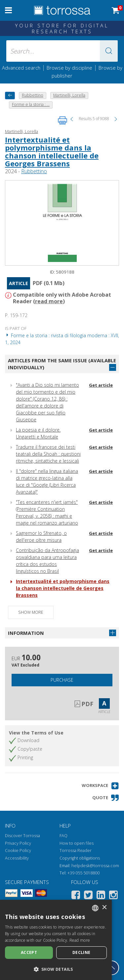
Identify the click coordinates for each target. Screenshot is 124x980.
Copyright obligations (80, 858)
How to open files (77, 843)
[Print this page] (62, 120)
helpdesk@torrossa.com (95, 866)
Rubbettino (34, 171)
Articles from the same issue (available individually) (62, 364)
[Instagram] (113, 896)
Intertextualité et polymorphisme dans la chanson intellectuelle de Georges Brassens (52, 152)
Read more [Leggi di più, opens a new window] (80, 940)
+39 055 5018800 (83, 873)
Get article (101, 385)
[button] (109, 51)
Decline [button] (82, 952)
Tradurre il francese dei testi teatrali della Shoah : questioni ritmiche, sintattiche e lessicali (48, 454)
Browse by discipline (69, 68)
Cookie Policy (18, 850)
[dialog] (56, 940)
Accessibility (17, 858)
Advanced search (21, 68)
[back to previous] (10, 96)
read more (49, 301)
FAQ (63, 836)
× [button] (104, 908)
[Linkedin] (101, 896)
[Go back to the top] (112, 968)
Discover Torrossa (22, 836)
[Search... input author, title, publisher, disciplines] (62, 51)
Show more (31, 612)
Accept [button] (29, 952)
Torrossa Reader (76, 850)
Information (26, 633)
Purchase (62, 680)
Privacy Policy (18, 843)
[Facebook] (76, 896)
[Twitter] (88, 896)
